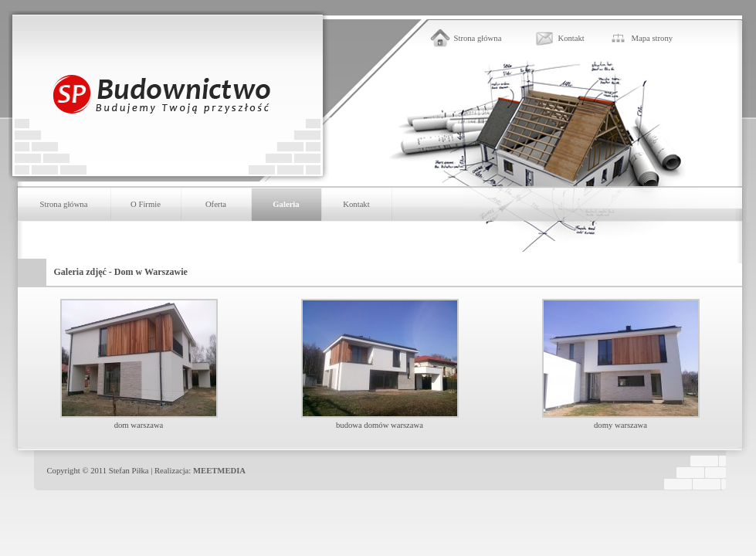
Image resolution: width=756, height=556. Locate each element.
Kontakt (571, 38)
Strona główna (478, 38)
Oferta (216, 204)
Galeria (286, 204)
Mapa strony (653, 38)
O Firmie (146, 204)
